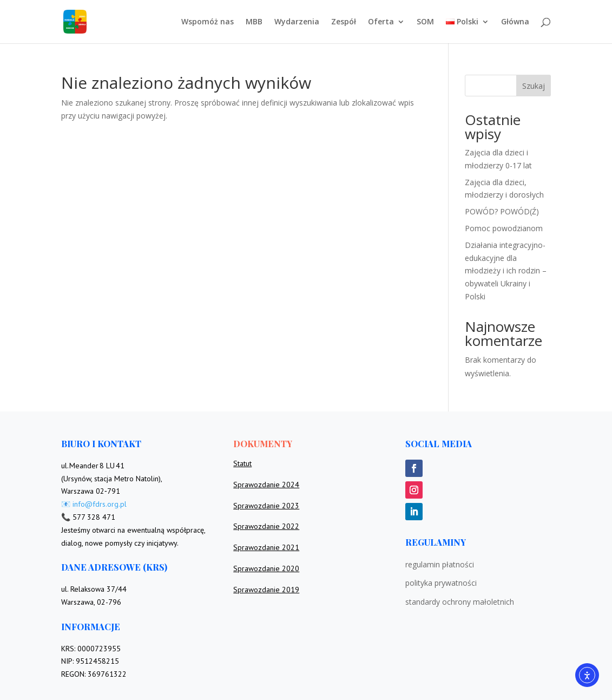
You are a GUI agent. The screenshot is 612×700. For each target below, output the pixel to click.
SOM (425, 22)
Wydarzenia (297, 22)
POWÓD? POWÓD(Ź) (502, 211)
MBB (254, 22)
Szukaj (534, 86)
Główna (515, 22)
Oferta (381, 22)
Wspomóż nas (208, 22)
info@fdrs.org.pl (100, 504)
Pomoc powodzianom (504, 228)
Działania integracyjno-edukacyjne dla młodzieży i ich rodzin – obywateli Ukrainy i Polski (506, 271)
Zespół (344, 22)
